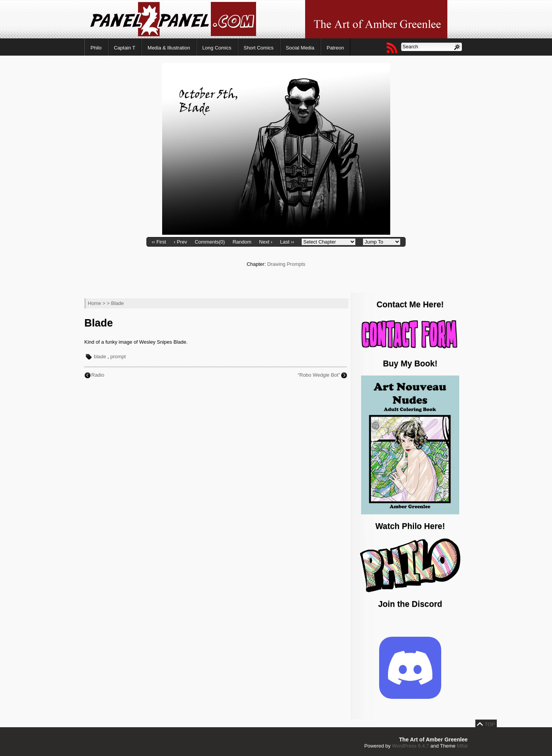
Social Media (300, 48)
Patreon (335, 48)
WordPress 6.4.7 (410, 746)
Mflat (462, 746)
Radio (98, 375)
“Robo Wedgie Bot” (319, 375)
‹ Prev (180, 242)
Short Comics (259, 48)
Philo (96, 48)
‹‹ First (159, 242)
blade (100, 357)
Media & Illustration (169, 48)
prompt (118, 357)
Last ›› (287, 242)
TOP (490, 724)
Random (242, 242)
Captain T (125, 48)
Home (94, 303)
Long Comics (217, 48)
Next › (266, 242)
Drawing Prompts (286, 264)
